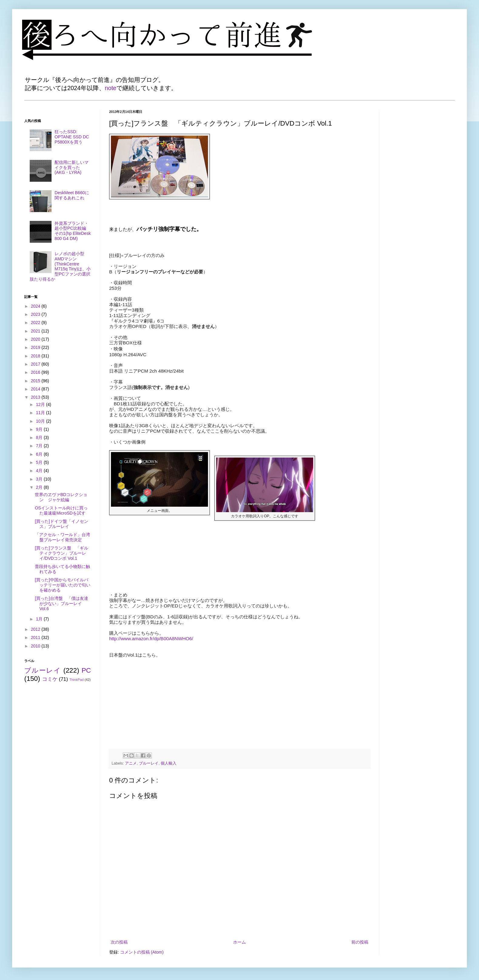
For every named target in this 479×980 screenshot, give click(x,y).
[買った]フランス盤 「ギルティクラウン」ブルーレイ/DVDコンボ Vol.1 (62, 553)
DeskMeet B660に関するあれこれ (72, 195)
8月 (40, 438)
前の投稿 (360, 942)
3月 (40, 479)
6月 (40, 454)
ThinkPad (77, 680)
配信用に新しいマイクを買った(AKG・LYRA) (72, 167)
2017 (36, 364)
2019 (36, 347)
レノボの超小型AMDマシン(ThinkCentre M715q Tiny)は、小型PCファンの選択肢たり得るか (60, 266)
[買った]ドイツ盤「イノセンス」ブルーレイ (62, 524)
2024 (36, 306)
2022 (36, 323)
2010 (36, 646)
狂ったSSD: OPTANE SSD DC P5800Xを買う (72, 137)
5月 (40, 462)
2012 (36, 629)
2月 (40, 487)
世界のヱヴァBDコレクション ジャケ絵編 (61, 497)
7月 (40, 446)
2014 (36, 389)
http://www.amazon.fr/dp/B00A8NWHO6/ (151, 639)
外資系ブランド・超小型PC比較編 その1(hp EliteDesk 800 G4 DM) (73, 231)
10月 (41, 421)
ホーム (239, 942)
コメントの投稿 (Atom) (142, 952)
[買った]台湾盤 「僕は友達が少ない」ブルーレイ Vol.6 (62, 603)
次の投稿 (119, 942)
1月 (40, 619)
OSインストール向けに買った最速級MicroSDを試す (61, 510)
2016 (36, 372)
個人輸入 (169, 763)
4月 (40, 471)
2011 (36, 637)
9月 (40, 429)
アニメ (131, 763)
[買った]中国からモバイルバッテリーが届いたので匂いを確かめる (63, 585)
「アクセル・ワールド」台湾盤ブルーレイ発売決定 (62, 537)
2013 (36, 397)
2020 (36, 339)
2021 (36, 331)
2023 (36, 314)
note (111, 88)
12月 (41, 404)
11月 (41, 413)
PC (86, 670)
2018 (36, 356)
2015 (36, 381)
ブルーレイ (149, 763)
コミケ (50, 679)
